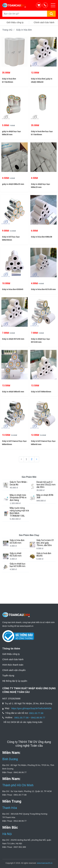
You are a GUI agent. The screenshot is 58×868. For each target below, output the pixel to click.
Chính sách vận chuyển (14, 670)
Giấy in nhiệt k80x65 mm (13, 392)
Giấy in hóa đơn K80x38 (41, 237)
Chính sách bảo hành (13, 659)
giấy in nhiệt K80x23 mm (13, 184)
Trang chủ (7, 30)
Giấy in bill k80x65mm (41, 392)
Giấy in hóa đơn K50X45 (13, 289)
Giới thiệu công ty (11, 654)
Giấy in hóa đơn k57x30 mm (43, 289)
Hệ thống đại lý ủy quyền (15, 681)
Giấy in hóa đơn (24, 30)
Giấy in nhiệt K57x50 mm (13, 339)
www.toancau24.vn (45, 863)
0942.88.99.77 (38, 718)
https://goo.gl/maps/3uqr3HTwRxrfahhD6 (31, 708)
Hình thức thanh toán (13, 665)
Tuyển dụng (8, 676)
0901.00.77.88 (36, 713)
